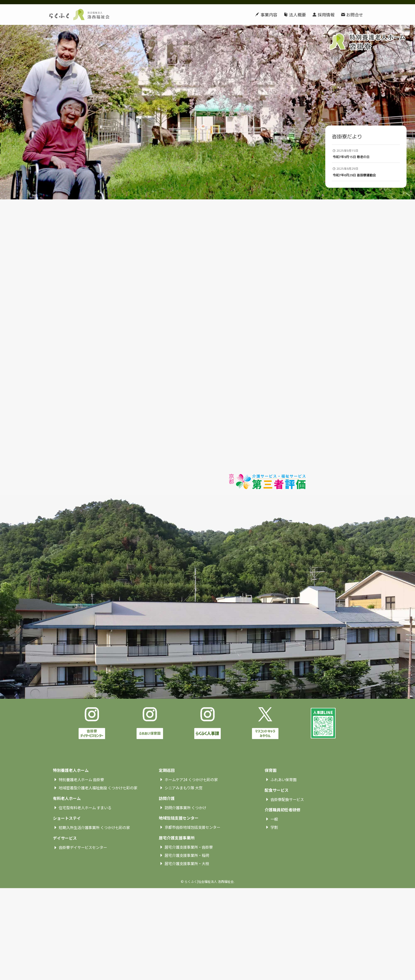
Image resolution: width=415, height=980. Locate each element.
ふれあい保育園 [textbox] (283, 815)
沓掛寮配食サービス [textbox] (287, 835)
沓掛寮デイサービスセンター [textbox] (83, 883)
